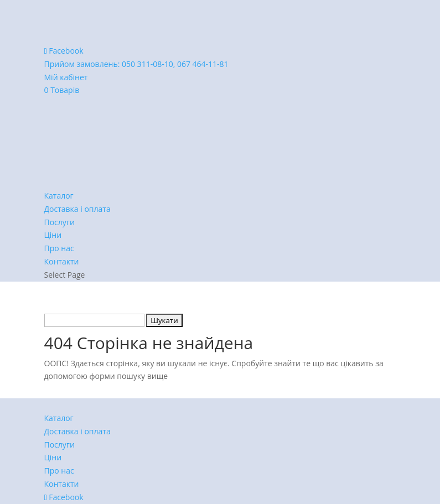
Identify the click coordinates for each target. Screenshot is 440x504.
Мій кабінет (66, 77)
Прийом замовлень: (136, 64)
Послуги (59, 222)
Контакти (62, 261)
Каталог (59, 196)
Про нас (59, 248)
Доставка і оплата (77, 209)
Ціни (53, 235)
